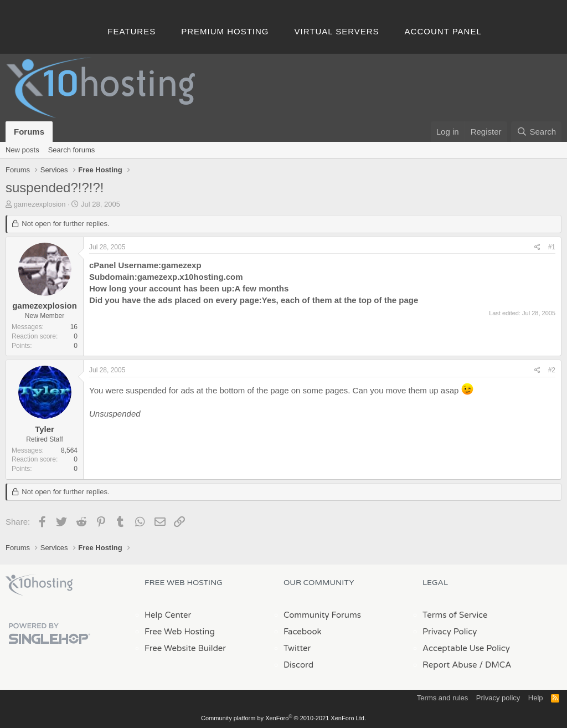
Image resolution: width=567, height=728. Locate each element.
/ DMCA (495, 665)
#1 (552, 247)
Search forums (72, 150)
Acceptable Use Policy (466, 648)
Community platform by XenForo (283, 718)
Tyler (45, 429)
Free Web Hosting (180, 632)
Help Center (168, 615)
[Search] (536, 132)
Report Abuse (450, 665)
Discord (298, 665)
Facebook (303, 632)
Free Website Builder (185, 648)
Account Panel (443, 31)
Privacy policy (498, 698)
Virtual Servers (337, 31)
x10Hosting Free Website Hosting (39, 585)
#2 (552, 370)
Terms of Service (455, 615)
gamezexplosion (40, 204)
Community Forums (322, 615)
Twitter (297, 648)
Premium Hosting (225, 31)
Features (132, 31)
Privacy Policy (450, 632)
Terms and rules (442, 698)
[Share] (537, 247)
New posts (22, 150)
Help (536, 698)
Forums (29, 132)
